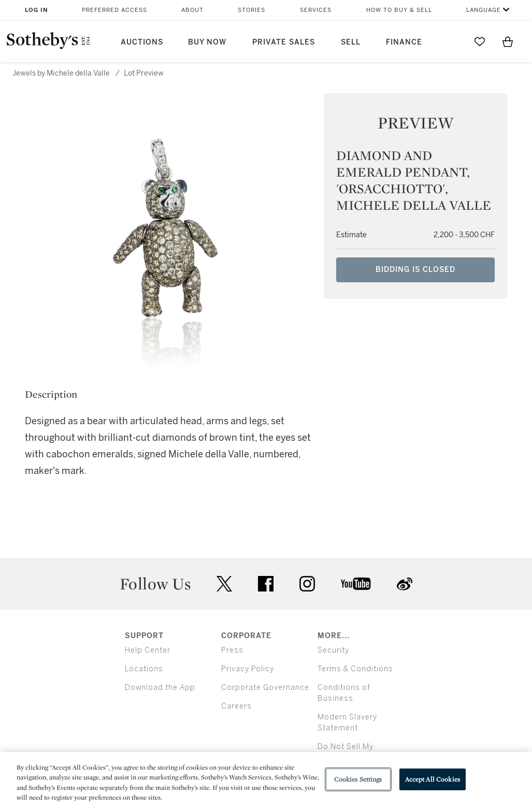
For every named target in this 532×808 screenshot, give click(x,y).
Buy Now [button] (207, 42)
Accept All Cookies (433, 779)
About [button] (192, 10)
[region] (266, 780)
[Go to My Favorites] (480, 41)
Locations (144, 669)
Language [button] (484, 10)
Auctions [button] (142, 42)
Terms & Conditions (355, 669)
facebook (266, 584)
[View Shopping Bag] (508, 41)
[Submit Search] (452, 41)
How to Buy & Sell (399, 10)
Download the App (160, 688)
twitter (224, 584)
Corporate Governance (265, 688)
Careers (236, 706)
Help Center (148, 650)
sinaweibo (405, 584)
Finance (404, 42)
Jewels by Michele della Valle (61, 73)
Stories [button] (251, 10)
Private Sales (284, 42)
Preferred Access (114, 10)
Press (232, 650)
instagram (307, 584)
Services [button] (316, 10)
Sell (351, 42)
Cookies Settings (358, 779)
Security (333, 650)
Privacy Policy (248, 669)
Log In (37, 10)
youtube (356, 584)
